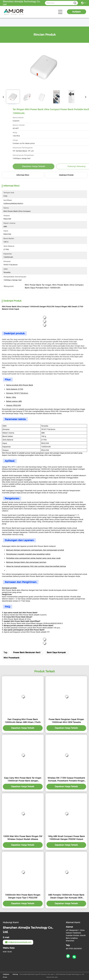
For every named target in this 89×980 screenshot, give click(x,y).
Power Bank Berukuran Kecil (27, 652)
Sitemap (15, 974)
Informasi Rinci (23, 175)
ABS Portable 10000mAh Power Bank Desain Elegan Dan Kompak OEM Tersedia (66, 896)
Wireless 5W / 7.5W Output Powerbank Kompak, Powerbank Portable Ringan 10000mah (66, 780)
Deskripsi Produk (66, 175)
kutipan (77, 12)
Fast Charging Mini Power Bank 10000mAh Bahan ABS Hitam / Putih (23, 721)
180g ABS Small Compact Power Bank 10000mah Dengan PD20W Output (66, 838)
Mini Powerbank (11, 658)
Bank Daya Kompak (56, 652)
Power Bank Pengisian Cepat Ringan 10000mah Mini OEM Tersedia (66, 721)
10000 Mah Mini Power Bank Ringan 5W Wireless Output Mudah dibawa (23, 838)
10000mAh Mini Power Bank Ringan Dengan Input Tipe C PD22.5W (23, 896)
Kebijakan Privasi (6, 976)
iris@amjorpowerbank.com (18, 942)
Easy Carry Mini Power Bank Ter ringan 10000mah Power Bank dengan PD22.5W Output (23, 780)
